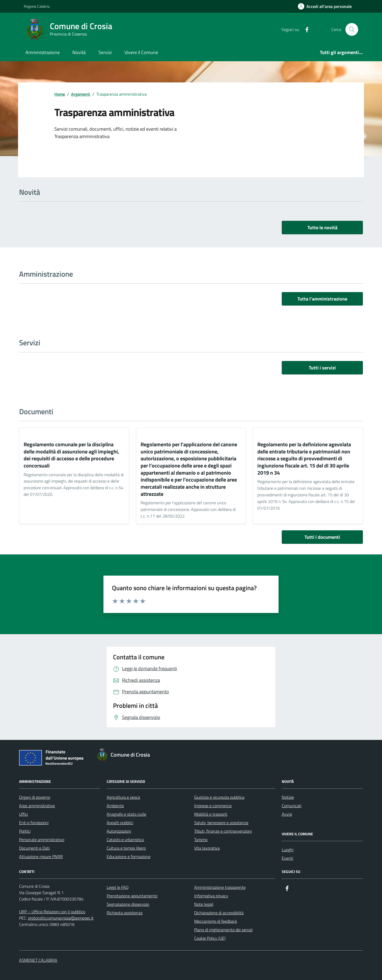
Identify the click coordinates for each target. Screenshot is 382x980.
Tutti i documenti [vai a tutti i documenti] (322, 537)
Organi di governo (35, 797)
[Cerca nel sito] (352, 29)
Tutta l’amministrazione (322, 299)
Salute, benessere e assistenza (221, 823)
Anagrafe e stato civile (126, 814)
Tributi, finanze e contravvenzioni (223, 831)
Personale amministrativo (42, 840)
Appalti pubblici (120, 823)
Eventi (287, 858)
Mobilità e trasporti (211, 814)
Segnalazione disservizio (128, 904)
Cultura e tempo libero (126, 848)
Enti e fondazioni (34, 823)
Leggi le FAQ (118, 887)
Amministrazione (43, 52)
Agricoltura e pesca (123, 797)
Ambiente (115, 806)
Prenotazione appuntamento (132, 896)
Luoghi (288, 850)
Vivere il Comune (141, 52)
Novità (79, 52)
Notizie (288, 797)
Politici (25, 831)
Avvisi (287, 814)
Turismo (201, 840)
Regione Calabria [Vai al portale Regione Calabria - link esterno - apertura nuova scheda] (37, 6)
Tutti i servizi (322, 368)
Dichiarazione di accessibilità (219, 913)
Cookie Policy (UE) (210, 938)
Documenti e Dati (34, 848)
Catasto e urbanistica (125, 840)
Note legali (204, 904)
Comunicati (292, 806)
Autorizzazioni (119, 831)
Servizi (105, 52)
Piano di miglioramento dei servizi (223, 930)
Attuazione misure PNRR (41, 857)
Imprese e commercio (213, 806)
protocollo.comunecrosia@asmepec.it (61, 918)
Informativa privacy (211, 896)
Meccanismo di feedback (216, 921)
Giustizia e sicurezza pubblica (219, 797)
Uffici (23, 814)
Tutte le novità (322, 228)
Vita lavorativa (207, 848)
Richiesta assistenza (125, 913)
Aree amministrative (37, 806)
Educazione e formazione (129, 857)
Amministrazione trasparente (220, 887)
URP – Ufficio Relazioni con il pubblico (52, 912)
